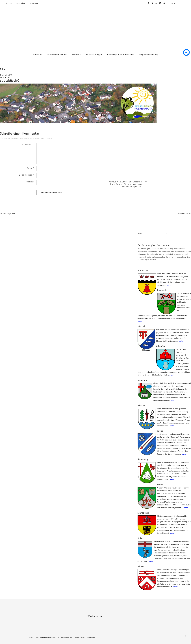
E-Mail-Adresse (26, 175)
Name (30, 168)
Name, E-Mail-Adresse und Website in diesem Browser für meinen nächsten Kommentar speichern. (126, 184)
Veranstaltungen (94, 55)
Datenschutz (21, 3)
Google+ (156, 3)
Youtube (164, 3)
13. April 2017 (6, 75)
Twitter (152, 3)
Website (30, 182)
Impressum (34, 3)
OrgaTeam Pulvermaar (87, 637)
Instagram (160, 3)
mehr (169, 285)
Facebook (148, 3)
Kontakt (9, 3)
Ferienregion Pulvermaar (49, 637)
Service (75, 55)
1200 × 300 (5, 78)
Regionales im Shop (149, 55)
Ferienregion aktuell (57, 55)
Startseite (37, 55)
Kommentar (28, 144)
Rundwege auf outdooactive (121, 55)
